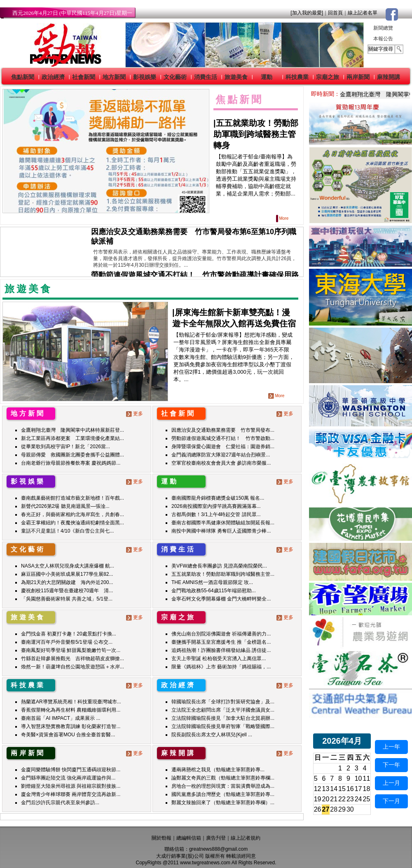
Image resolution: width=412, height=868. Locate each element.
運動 (267, 77)
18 (367, 789)
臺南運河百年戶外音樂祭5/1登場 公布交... (67, 642)
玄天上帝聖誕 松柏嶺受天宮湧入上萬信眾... (219, 659)
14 (334, 789)
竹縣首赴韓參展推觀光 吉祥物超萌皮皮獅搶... (73, 659)
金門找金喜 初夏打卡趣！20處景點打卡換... (69, 634)
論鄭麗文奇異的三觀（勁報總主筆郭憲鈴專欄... (223, 778)
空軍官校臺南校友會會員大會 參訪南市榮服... (221, 463)
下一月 (391, 801)
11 (367, 778)
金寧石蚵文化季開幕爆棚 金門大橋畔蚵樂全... (221, 599)
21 (334, 799)
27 (326, 809)
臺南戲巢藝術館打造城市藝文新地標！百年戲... (73, 498)
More (283, 218)
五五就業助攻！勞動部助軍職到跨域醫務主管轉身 (256, 134)
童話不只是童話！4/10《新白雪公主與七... (67, 531)
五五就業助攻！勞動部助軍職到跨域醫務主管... (223, 574)
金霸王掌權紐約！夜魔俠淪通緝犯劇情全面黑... (73, 523)
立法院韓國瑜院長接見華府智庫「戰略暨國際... (223, 726)
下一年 (391, 765)
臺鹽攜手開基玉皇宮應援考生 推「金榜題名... (221, 642)
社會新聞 (84, 77)
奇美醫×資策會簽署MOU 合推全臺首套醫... (68, 735)
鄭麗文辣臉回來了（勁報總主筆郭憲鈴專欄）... (223, 803)
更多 (135, 414)
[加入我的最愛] (307, 13)
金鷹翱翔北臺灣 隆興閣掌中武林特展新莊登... (73, 430)
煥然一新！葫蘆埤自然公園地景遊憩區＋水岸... (73, 667)
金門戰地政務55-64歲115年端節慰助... (214, 591)
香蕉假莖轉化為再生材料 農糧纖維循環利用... (71, 710)
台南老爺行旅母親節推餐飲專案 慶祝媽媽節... (71, 463)
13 (326, 789)
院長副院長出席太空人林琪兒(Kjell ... (212, 735)
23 (350, 799)
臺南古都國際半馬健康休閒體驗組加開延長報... (223, 523)
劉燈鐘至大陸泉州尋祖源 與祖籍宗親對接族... (71, 786)
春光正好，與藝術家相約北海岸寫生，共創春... (73, 514)
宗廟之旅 (328, 77)
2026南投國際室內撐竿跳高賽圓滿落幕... (216, 506)
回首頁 (335, 13)
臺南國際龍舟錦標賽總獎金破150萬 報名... (218, 498)
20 (326, 799)
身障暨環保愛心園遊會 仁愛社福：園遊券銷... (223, 447)
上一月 (391, 783)
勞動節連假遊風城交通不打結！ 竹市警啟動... (223, 438)
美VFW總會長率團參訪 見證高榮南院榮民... (219, 566)
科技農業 (297, 77)
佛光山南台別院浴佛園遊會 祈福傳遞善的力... (221, 634)
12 (318, 789)
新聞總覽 (383, 28)
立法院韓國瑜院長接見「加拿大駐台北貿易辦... (223, 718)
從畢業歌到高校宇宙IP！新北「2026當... (66, 447)
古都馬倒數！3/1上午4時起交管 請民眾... (216, 514)
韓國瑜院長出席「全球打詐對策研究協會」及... (223, 702)
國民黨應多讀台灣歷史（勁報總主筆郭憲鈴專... (223, 794)
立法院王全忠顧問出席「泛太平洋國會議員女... (223, 710)
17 (358, 789)
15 (342, 789)
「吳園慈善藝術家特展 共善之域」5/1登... (67, 599)
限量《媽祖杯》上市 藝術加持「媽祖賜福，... (221, 667)
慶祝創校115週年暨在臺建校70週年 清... (67, 591)
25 (367, 799)
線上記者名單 (363, 13)
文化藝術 (175, 77)
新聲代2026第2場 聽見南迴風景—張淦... (65, 506)
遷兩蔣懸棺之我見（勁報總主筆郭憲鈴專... (218, 770)
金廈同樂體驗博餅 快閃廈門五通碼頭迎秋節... (71, 770)
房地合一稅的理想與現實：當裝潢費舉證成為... (223, 786)
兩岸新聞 (358, 77)
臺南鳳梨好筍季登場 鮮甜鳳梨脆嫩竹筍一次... (71, 650)
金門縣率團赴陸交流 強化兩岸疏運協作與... (68, 778)
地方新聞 (114, 77)
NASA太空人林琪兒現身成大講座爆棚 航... (68, 566)
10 (358, 778)
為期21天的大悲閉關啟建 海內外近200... (67, 582)
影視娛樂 (145, 77)
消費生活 (206, 77)
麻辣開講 (389, 77)
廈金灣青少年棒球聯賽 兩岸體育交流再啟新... (71, 794)
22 (342, 799)
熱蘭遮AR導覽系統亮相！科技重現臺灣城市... (71, 702)
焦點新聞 (23, 77)
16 (350, 789)
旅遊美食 (236, 77)
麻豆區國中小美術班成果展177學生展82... (67, 574)
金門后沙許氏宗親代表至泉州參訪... (60, 803)
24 (358, 799)
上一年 (391, 747)
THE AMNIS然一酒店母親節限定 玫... (212, 582)
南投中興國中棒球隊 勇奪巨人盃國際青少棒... (221, 531)
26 (318, 809)
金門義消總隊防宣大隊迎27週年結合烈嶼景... (221, 455)
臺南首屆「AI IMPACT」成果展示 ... (61, 718)
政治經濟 (53, 77)
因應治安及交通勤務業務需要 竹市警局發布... (223, 430)
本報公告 (383, 39)
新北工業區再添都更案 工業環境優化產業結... (73, 438)
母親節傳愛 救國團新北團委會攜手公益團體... (73, 455)
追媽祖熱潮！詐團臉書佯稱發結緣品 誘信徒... (221, 650)
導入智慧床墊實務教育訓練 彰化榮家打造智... (71, 726)
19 (318, 799)
